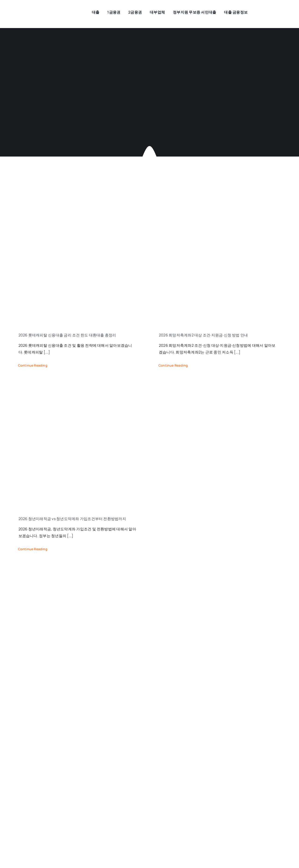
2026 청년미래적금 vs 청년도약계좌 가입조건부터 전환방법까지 (72, 519)
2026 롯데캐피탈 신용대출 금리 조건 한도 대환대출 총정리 (67, 335)
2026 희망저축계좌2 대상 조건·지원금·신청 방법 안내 (203, 335)
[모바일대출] (41, 11)
